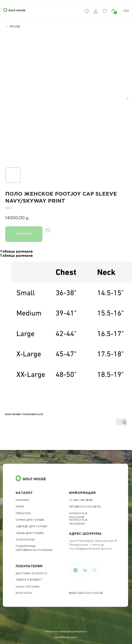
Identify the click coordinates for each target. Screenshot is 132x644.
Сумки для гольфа (30, 520)
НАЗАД (15, 27)
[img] (87, 11)
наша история (27, 587)
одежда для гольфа (32, 527)
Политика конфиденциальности (66, 632)
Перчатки (23, 514)
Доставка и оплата (32, 574)
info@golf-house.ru (85, 507)
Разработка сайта (66, 637)
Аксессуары (25, 540)
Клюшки (22, 500)
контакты (24, 593)
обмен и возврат (29, 580)
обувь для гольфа (30, 533)
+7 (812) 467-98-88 (81, 500)
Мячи (20, 507)
